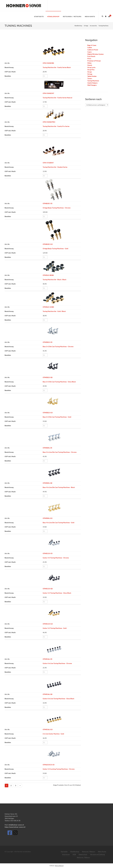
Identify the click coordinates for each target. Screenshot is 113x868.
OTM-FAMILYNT (48, 93)
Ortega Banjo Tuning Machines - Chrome (57, 208)
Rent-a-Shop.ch (59, 866)
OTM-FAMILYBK (48, 63)
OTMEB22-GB (48, 377)
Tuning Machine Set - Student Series (55, 167)
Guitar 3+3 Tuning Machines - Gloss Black (57, 593)
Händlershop (75, 852)
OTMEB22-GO (48, 413)
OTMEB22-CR (48, 342)
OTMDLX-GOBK (48, 307)
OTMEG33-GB (48, 589)
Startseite (64, 852)
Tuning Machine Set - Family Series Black (57, 67)
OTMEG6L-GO (48, 729)
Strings (90, 74)
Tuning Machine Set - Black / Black (55, 279)
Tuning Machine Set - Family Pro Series (56, 126)
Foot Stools (91, 56)
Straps (90, 72)
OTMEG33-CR (48, 553)
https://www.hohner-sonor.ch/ (15, 827)
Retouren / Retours (89, 852)
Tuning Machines (93, 81)
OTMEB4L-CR (47, 448)
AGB (74, 854)
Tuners (90, 78)
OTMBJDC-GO (48, 244)
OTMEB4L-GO (48, 518)
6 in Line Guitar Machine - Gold (53, 734)
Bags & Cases (92, 45)
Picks (89, 59)
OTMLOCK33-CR (49, 765)
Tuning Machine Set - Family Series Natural (57, 98)
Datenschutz (83, 854)
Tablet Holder (92, 76)
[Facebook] (10, 833)
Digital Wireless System (96, 54)
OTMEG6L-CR (47, 659)
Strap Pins (91, 70)
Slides (89, 63)
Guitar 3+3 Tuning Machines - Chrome (56, 558)
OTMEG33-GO (48, 624)
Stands (90, 65)
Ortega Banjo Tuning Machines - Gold (55, 248)
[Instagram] (15, 833)
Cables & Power (93, 50)
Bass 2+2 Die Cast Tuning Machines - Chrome (58, 346)
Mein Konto (102, 852)
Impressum (66, 854)
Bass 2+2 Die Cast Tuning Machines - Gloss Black (59, 382)
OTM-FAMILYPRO (49, 122)
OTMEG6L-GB (48, 694)
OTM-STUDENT (48, 163)
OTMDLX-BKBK (48, 275)
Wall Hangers (92, 85)
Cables (90, 47)
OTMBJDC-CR (48, 203)
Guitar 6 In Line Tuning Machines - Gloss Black (58, 699)
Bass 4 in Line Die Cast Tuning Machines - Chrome (60, 452)
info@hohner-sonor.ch (16, 825)
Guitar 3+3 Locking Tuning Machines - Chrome (59, 769)
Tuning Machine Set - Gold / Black (54, 311)
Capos (89, 52)
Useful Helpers (92, 83)
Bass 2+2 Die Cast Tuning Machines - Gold (57, 417)
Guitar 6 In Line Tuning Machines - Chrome (57, 663)
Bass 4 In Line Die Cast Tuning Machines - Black (59, 487)
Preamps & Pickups (94, 61)
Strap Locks (91, 67)
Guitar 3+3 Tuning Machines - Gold (55, 628)
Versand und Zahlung (97, 854)
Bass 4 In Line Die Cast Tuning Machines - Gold (58, 523)
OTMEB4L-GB (47, 483)
